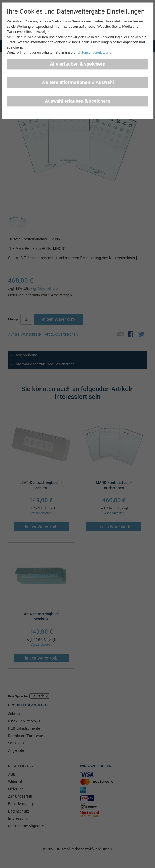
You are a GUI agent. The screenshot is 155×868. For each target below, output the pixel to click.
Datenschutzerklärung (95, 53)
